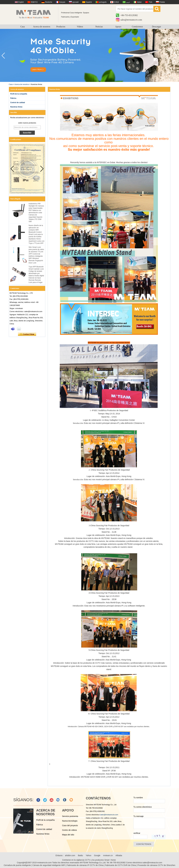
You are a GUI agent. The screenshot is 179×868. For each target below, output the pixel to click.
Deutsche (49, 2)
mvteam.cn (108, 855)
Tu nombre (138, 798)
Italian (139, 2)
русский (75, 2)
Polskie (162, 2)
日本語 (116, 2)
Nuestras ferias (16, 107)
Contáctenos (137, 27)
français (62, 2)
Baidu (80, 855)
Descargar (157, 27)
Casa (22, 27)
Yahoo (88, 855)
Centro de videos (70, 830)
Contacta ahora (27, 334)
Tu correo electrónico (143, 807)
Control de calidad (18, 103)
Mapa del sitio (68, 835)
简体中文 (34, 2)
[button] (176, 56)
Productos (61, 27)
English (21, 2)
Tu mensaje (139, 816)
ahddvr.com (70, 855)
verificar (137, 833)
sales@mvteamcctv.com (131, 20)
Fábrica (13, 98)
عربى (128, 2)
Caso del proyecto (70, 825)
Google (97, 855)
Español (89, 2)
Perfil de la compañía (19, 94)
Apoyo (118, 27)
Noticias (99, 27)
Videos (80, 27)
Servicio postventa (70, 816)
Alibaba (119, 855)
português (103, 2)
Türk (150, 2)
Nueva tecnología (70, 821)
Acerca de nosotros (42, 27)
